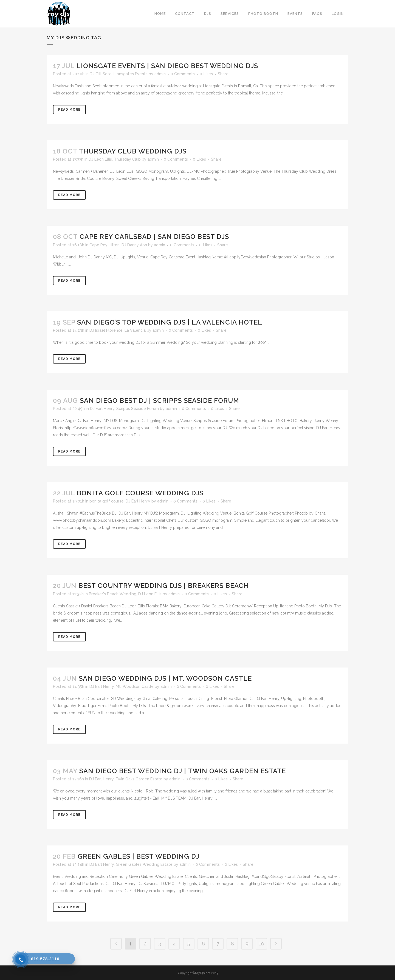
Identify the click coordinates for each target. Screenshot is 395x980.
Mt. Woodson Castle (135, 686)
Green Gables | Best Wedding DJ (139, 856)
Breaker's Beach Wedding (113, 594)
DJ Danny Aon (134, 245)
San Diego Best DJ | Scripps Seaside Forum (160, 400)
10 (262, 944)
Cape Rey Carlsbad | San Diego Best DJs (154, 237)
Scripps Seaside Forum (138, 409)
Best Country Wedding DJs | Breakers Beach (164, 586)
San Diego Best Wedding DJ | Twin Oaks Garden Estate (183, 771)
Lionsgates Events (131, 74)
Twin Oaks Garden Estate (139, 779)
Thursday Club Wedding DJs (133, 151)
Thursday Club (127, 159)
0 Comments (183, 74)
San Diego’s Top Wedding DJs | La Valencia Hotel (170, 322)
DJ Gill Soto (101, 74)
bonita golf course (107, 501)
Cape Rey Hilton (105, 245)
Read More (69, 110)
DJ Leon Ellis (100, 159)
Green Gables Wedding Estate (144, 864)
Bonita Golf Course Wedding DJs (140, 493)
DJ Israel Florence (106, 330)
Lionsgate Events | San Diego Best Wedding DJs (167, 66)
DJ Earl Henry (102, 409)
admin (160, 74)
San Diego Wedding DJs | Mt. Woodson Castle (165, 678)
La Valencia (135, 330)
